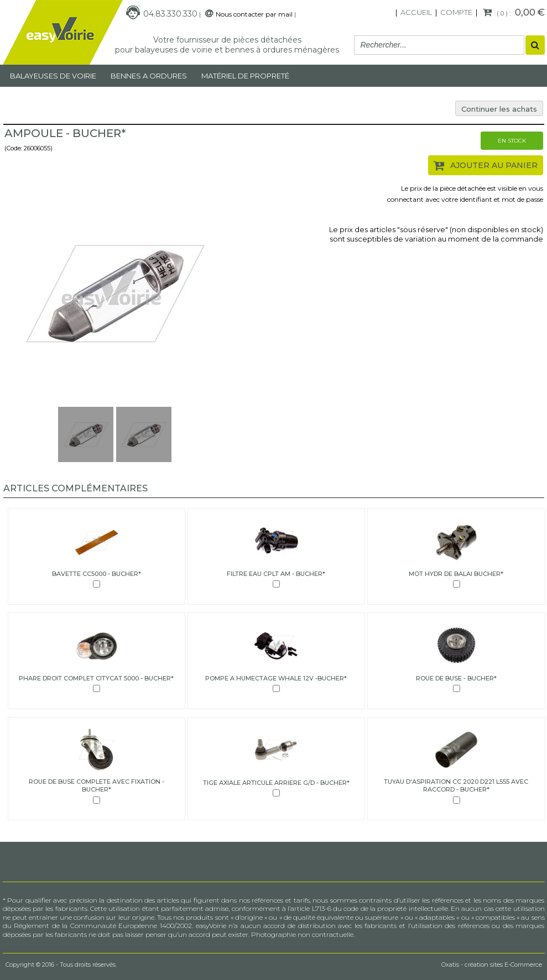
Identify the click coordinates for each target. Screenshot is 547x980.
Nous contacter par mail (254, 14)
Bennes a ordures (149, 76)
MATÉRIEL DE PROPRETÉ (245, 76)
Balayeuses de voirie (53, 76)
